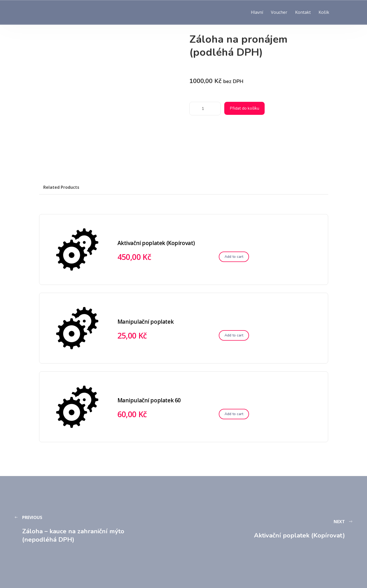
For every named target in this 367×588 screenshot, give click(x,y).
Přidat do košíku (244, 108)
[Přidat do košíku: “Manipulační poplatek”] (234, 335)
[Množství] (205, 109)
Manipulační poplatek (146, 322)
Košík (324, 12)
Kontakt (303, 12)
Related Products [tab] (61, 187)
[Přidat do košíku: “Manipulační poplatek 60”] (234, 414)
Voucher (279, 12)
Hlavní (257, 12)
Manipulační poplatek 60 (149, 400)
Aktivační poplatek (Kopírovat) (156, 243)
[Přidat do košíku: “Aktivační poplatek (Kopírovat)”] (234, 257)
